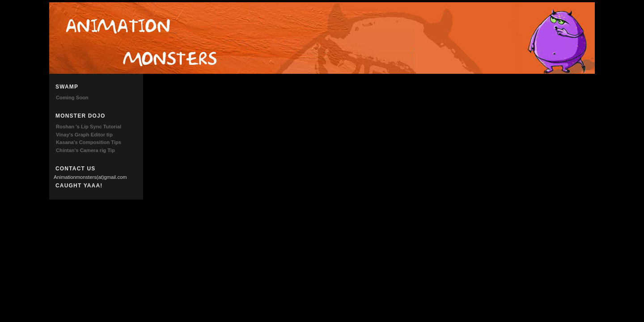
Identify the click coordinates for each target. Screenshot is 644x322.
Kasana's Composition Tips (89, 142)
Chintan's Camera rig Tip (85, 150)
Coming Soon (72, 97)
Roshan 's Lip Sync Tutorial (89, 127)
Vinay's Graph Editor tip (84, 135)
